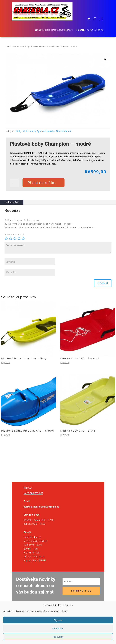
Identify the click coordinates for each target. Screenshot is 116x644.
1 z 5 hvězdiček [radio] (6, 238)
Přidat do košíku (42, 183)
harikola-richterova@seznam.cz (58, 30)
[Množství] (14, 183)
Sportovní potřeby (21, 47)
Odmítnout (58, 628)
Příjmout (58, 620)
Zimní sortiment (38, 47)
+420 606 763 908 (94, 30)
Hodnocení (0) (12, 202)
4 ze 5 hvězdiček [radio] (19, 238)
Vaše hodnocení (14, 235)
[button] (105, 59)
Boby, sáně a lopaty (26, 131)
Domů (8, 47)
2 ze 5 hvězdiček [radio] (11, 238)
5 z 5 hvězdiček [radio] (23, 238)
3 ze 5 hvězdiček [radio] (15, 238)
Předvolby (58, 637)
